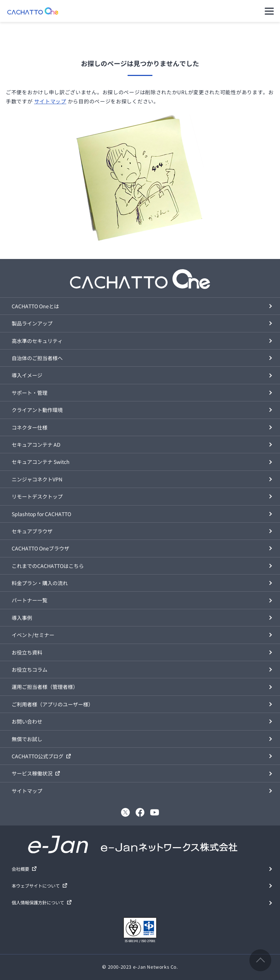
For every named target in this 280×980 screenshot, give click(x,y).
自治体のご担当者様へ (37, 358)
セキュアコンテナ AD (36, 445)
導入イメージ (27, 375)
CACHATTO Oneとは (35, 306)
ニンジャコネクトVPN (37, 479)
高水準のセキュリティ (37, 341)
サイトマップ (50, 101)
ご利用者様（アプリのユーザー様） (52, 704)
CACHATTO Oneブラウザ (40, 548)
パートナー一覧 (30, 600)
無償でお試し (27, 739)
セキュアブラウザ (32, 531)
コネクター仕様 (30, 427)
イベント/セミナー (33, 635)
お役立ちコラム (30, 670)
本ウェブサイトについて (36, 886)
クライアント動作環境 (37, 410)
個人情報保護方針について (38, 903)
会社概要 (20, 869)
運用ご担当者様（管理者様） (45, 687)
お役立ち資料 (27, 652)
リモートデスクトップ (37, 496)
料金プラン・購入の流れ (40, 583)
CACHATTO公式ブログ (38, 756)
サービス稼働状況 (32, 773)
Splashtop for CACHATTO (41, 514)
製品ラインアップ (32, 323)
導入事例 (22, 618)
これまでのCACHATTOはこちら (48, 566)
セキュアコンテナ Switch (41, 462)
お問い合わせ (27, 721)
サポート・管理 (30, 393)
